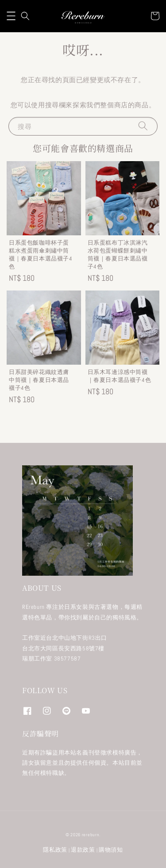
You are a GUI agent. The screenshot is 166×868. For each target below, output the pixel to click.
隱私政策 (55, 850)
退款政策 (83, 850)
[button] (11, 16)
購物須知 (111, 850)
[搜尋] (143, 126)
